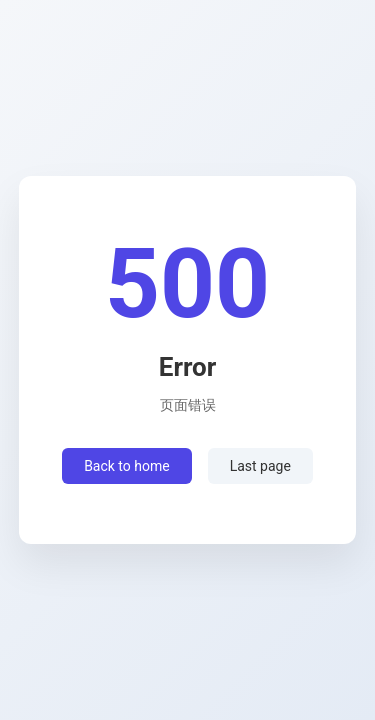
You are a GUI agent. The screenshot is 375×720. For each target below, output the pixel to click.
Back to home (127, 466)
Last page (260, 466)
